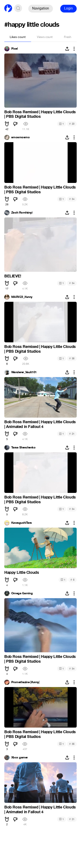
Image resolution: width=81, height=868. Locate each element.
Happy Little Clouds (22, 572)
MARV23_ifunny (22, 297)
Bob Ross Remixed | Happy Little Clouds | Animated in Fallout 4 (40, 424)
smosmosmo (20, 137)
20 (72, 124)
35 (72, 358)
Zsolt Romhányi (22, 213)
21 (72, 434)
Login (68, 8)
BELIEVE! (13, 276)
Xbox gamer (19, 758)
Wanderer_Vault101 (24, 372)
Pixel (14, 49)
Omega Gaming (22, 593)
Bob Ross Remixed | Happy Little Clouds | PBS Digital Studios (40, 114)
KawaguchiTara (21, 523)
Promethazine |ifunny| (25, 682)
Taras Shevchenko (23, 448)
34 (72, 199)
